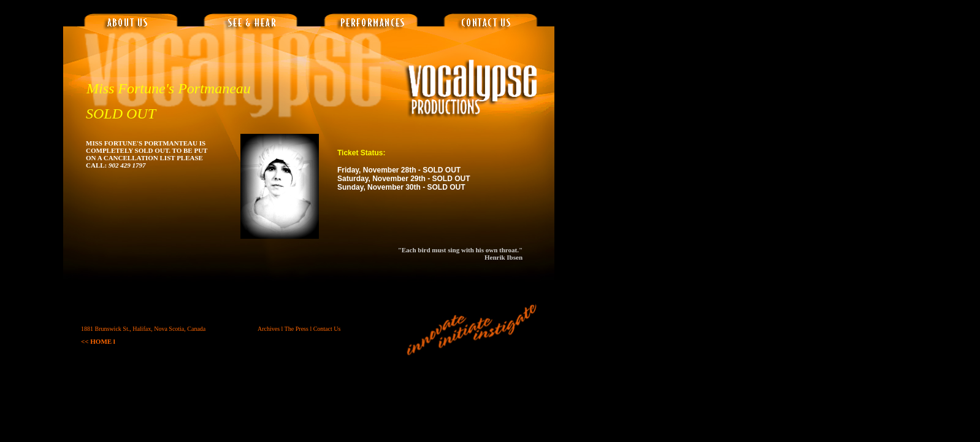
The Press (297, 329)
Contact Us (327, 329)
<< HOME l (98, 341)
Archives (269, 329)
